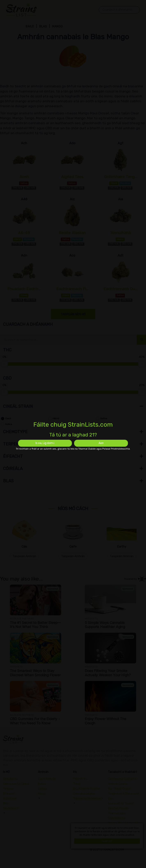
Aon (101, 443)
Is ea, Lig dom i (45, 443)
